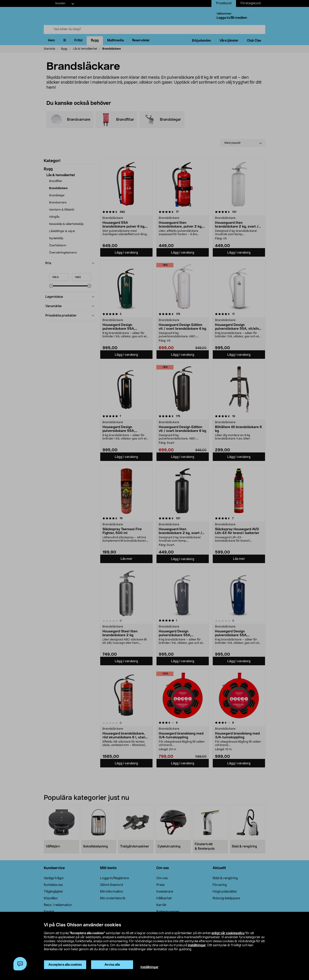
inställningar (197, 945)
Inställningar (149, 967)
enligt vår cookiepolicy (228, 933)
